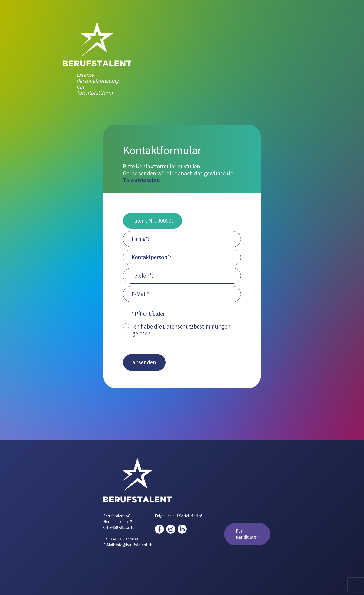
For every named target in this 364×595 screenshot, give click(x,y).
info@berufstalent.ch (134, 545)
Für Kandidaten (247, 534)
